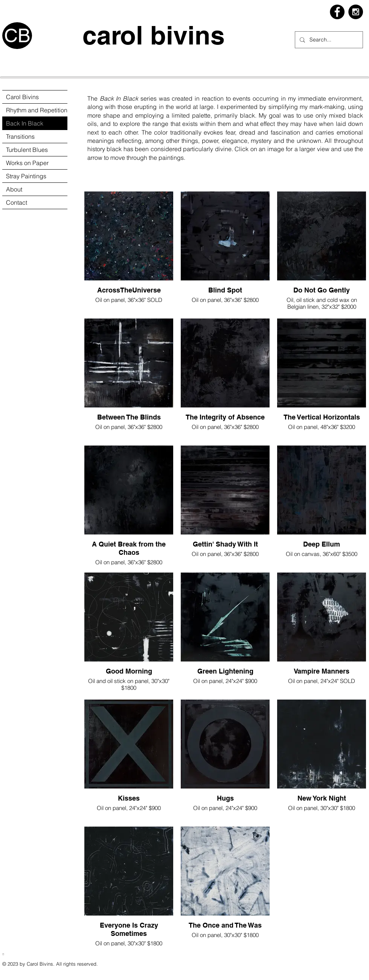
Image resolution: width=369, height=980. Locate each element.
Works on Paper (27, 163)
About (14, 189)
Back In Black (25, 123)
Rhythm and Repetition (37, 110)
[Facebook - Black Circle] (337, 12)
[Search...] (328, 40)
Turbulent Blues (27, 150)
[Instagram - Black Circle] (356, 12)
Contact (17, 202)
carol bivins (132, 35)
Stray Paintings (26, 176)
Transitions (20, 136)
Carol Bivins (22, 97)
